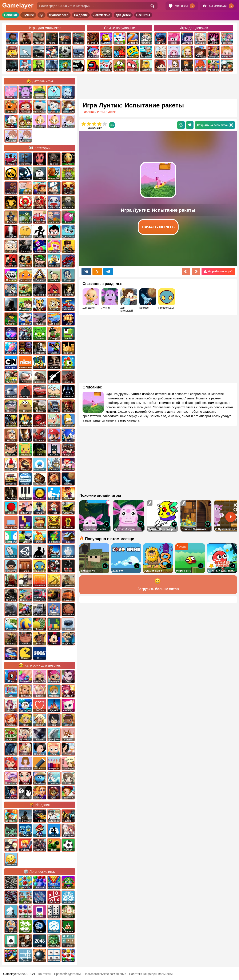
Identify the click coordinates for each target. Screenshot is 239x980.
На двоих (81, 15)
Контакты (45, 974)
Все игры (143, 15)
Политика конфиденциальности (151, 974)
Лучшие (28, 15)
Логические (102, 15)
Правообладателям (67, 974)
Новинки (11, 15)
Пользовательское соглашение (105, 974)
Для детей (123, 15)
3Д (41, 15)
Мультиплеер (59, 15)
